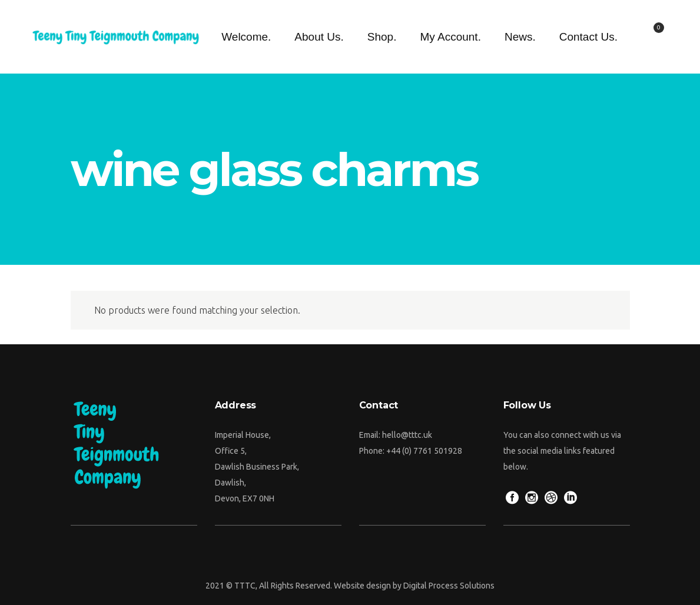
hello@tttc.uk (407, 435)
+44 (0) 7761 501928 (424, 451)
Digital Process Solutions (449, 586)
